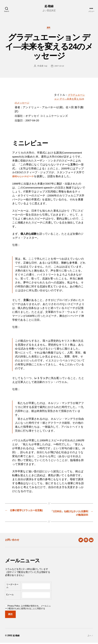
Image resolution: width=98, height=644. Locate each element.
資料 (49, 28)
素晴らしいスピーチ (25, 177)
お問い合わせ (14, 541)
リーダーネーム (12, 587)
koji (46, 67)
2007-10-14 (59, 67)
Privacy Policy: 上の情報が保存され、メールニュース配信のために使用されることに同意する (28, 608)
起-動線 (49, 6)
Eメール (10, 596)
